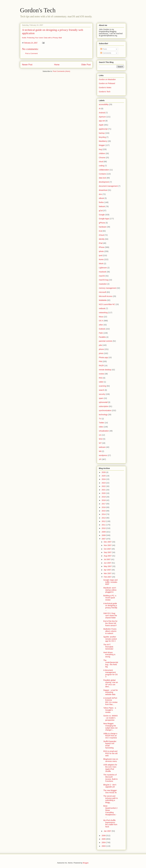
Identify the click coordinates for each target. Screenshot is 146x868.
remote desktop (105, 370)
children (102, 153)
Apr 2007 (108, 570)
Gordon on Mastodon (107, 79)
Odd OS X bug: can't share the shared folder (110, 615)
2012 (104, 521)
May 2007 (108, 566)
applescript (103, 129)
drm (100, 194)
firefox (101, 202)
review (101, 374)
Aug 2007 (108, 556)
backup (102, 133)
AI (100, 109)
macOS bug (104, 280)
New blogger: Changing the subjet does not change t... (110, 727)
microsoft (103, 292)
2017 (104, 504)
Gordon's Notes (105, 88)
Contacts (102, 174)
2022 (104, 486)
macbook (103, 272)
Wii (100, 451)
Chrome (102, 158)
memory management (108, 288)
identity (102, 239)
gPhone (102, 223)
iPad (101, 243)
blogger (102, 145)
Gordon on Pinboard (107, 83)
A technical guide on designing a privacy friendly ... (110, 607)
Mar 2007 (108, 573)
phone (101, 349)
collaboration (104, 170)
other (101, 325)
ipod (101, 255)
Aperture (102, 117)
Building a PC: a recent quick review (110, 598)
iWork (101, 264)
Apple (101, 125)
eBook (101, 198)
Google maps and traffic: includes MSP (110, 582)
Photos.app (103, 357)
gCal (101, 211)
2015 (104, 511)
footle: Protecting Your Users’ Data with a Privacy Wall (42, 38)
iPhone (102, 247)
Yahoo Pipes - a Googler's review (110, 710)
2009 (104, 532)
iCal (100, 231)
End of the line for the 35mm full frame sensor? (110, 623)
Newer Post (27, 65)
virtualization (104, 431)
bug (100, 149)
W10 (101, 439)
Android (102, 113)
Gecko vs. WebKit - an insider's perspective (110, 718)
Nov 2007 (108, 545)
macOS (102, 276)
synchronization (105, 410)
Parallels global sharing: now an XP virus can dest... (111, 683)
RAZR (101, 366)
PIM (100, 361)
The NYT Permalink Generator (108, 647)
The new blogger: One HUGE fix (110, 791)
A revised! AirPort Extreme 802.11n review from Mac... (110, 701)
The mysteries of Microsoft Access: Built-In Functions (110, 778)
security (102, 394)
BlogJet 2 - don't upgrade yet (110, 786)
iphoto (101, 251)
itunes (101, 259)
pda (100, 345)
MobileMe (103, 300)
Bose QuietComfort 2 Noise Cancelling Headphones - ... (110, 811)
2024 (104, 479)
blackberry (103, 141)
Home (57, 65)
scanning (102, 386)
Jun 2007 (108, 563)
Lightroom (103, 268)
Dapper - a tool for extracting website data (111, 692)
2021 (104, 490)
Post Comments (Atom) (61, 71)
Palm (101, 333)
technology (103, 415)
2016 (104, 507)
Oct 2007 (108, 549)
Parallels (102, 337)
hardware (103, 227)
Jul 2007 (107, 559)
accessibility (104, 104)
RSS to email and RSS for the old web (110, 753)
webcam (102, 447)
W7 (100, 443)
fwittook (102, 206)
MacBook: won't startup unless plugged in (110, 590)
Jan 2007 (108, 831)
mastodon (103, 284)
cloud (101, 162)
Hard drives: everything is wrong (109, 655)
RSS (101, 378)
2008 (104, 535)
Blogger (86, 863)
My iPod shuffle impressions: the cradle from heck (110, 823)
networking (103, 313)
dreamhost (103, 190)
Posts (104, 49)
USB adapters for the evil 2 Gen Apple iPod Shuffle (110, 768)
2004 (104, 842)
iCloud (101, 235)
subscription (104, 406)
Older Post (86, 65)
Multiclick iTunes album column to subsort (110, 631)
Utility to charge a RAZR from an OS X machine (110, 736)
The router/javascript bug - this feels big (111, 663)
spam (101, 398)
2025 (104, 476)
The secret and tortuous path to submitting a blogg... (111, 799)
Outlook (102, 329)
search (102, 390)
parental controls (106, 341)
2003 (104, 846)
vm (100, 435)
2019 (104, 497)
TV (100, 419)
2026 (104, 472)
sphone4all (103, 402)
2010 (104, 528)
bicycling (102, 137)
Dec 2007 (108, 542)
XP (100, 459)
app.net (102, 121)
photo (101, 353)
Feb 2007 (108, 577)
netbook (102, 308)
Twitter (101, 423)
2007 (104, 539)
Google (102, 215)
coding (101, 166)
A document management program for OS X (110, 673)
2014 (104, 514)
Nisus (101, 317)
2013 (104, 518)
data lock (102, 178)
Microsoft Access (106, 296)
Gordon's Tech (38, 10)
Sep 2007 (108, 552)
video (101, 427)
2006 (104, 836)
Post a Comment (31, 53)
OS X (101, 321)
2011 (104, 525)
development (104, 182)
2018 (104, 500)
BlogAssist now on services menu (111, 760)
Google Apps (104, 219)
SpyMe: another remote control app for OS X (110, 639)
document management (108, 186)
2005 (104, 839)
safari (101, 382)
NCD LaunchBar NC (107, 304)
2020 (104, 493)
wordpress (103, 455)
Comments (106, 53)
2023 (104, 483)
